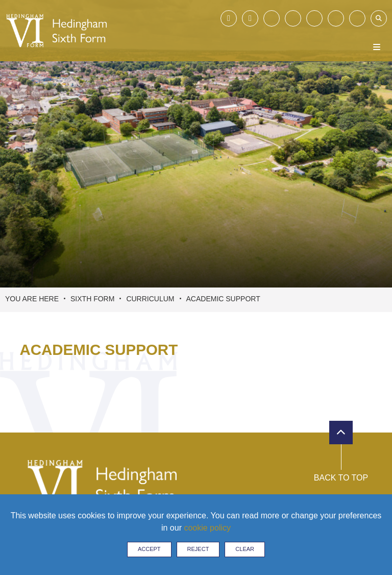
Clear (245, 549)
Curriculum (150, 299)
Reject (198, 549)
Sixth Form (92, 299)
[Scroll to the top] (341, 433)
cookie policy (207, 528)
